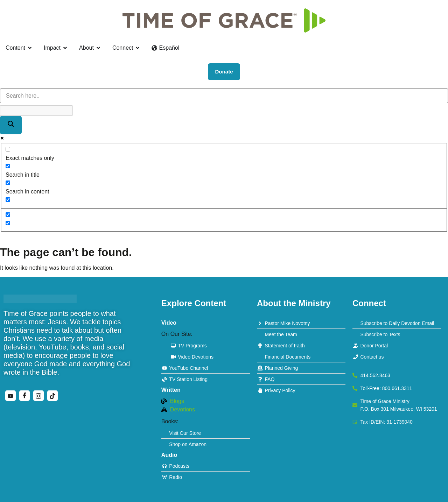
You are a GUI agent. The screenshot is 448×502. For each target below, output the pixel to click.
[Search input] (224, 96)
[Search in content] (8, 183)
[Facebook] (24, 396)
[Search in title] (8, 166)
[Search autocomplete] (36, 111)
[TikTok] (52, 396)
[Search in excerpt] (8, 200)
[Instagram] (38, 396)
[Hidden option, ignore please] (8, 215)
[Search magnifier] (11, 125)
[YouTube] (10, 396)
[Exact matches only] (8, 149)
